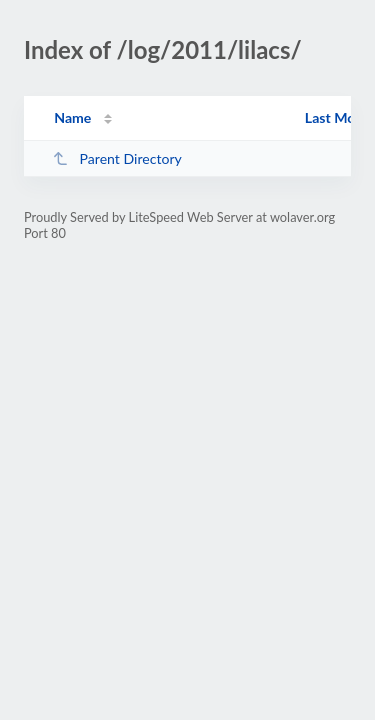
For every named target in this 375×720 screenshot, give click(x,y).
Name (72, 117)
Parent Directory (117, 158)
